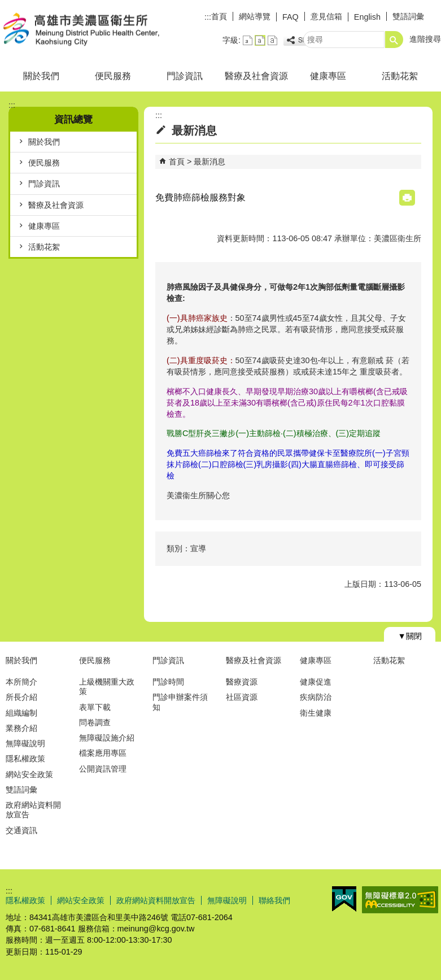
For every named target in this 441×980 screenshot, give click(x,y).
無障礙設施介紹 (107, 738)
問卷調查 (95, 722)
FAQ (291, 17)
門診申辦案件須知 (180, 702)
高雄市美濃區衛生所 (95, 30)
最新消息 (209, 162)
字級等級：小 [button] (248, 40)
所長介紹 (21, 697)
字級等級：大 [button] (272, 40)
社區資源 (242, 697)
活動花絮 (400, 76)
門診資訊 (185, 76)
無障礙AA (400, 900)
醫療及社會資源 (256, 76)
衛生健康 (316, 713)
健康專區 (328, 76)
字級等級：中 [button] (260, 40)
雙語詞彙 (408, 16)
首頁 (219, 16)
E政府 (344, 899)
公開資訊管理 (103, 769)
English (367, 17)
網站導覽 (255, 16)
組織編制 (21, 713)
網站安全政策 (29, 774)
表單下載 (95, 707)
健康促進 (316, 682)
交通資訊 (21, 830)
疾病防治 (316, 697)
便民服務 (113, 76)
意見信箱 (326, 16)
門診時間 (168, 682)
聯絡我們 (274, 900)
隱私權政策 (25, 759)
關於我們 (41, 76)
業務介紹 (21, 728)
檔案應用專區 (103, 753)
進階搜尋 (425, 39)
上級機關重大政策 (107, 687)
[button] (394, 40)
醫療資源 (242, 682)
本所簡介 (21, 682)
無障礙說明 (25, 743)
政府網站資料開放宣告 (33, 810)
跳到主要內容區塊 (6, 6)
